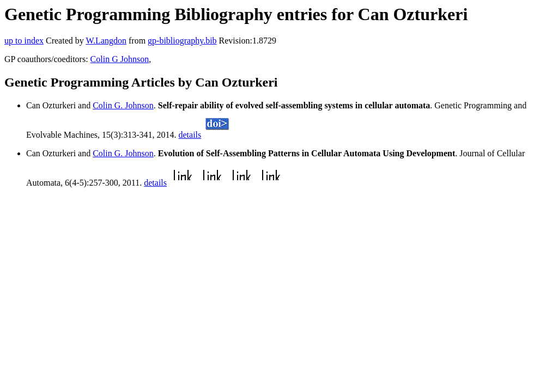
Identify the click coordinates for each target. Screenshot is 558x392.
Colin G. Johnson (123, 105)
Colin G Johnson (120, 59)
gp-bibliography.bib (182, 41)
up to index (24, 41)
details (190, 135)
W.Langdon (106, 41)
